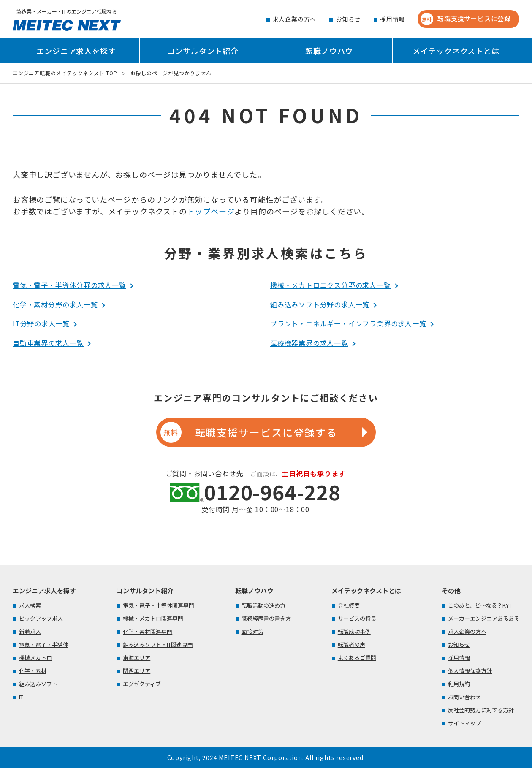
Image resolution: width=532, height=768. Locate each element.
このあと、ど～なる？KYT (480, 605)
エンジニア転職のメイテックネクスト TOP (65, 73)
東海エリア (137, 658)
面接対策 (252, 631)
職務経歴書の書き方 (266, 618)
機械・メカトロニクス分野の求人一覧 (331, 285)
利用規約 (459, 684)
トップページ (211, 211)
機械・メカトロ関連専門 (153, 618)
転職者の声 (351, 645)
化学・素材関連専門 (148, 631)
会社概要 (349, 605)
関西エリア (137, 671)
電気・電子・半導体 (44, 645)
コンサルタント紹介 (203, 51)
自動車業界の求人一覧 (48, 343)
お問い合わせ (464, 697)
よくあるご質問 (357, 658)
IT (21, 697)
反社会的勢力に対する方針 (481, 710)
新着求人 (30, 631)
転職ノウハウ (329, 51)
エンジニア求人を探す (76, 51)
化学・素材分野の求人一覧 (55, 304)
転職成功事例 (354, 631)
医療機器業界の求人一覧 (309, 343)
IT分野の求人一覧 (41, 323)
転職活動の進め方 (263, 605)
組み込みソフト (38, 684)
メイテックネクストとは (456, 51)
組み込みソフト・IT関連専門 (158, 645)
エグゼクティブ (142, 684)
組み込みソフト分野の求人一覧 (320, 304)
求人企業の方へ (295, 19)
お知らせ (348, 19)
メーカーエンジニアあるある (484, 618)
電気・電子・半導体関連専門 (159, 605)
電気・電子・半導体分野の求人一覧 (69, 285)
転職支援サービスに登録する (249, 432)
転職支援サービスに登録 (466, 19)
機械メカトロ (35, 658)
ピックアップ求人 (41, 618)
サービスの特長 (357, 618)
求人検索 (30, 605)
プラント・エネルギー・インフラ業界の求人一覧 (348, 323)
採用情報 (392, 19)
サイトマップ (464, 723)
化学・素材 (33, 671)
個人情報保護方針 (470, 671)
